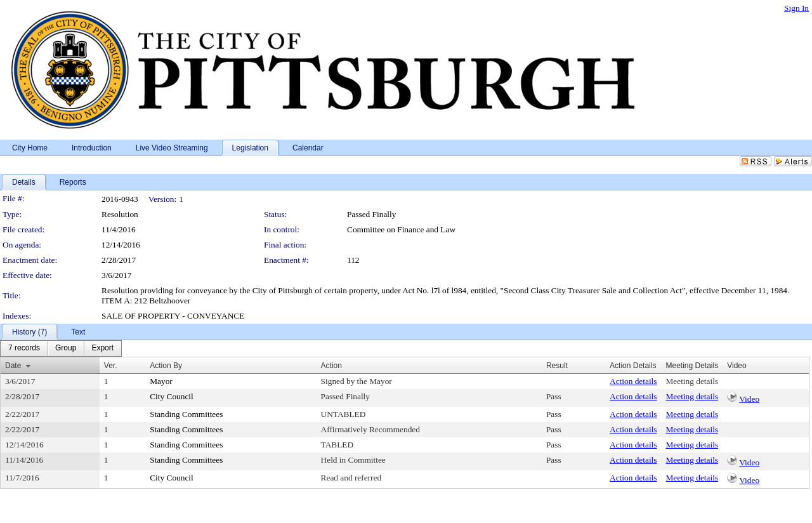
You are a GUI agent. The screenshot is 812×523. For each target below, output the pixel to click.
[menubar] (61, 348)
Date (13, 366)
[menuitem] (24, 348)
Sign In (796, 8)
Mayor (161, 381)
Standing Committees (186, 414)
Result (557, 366)
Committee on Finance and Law (401, 229)
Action (331, 366)
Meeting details (692, 381)
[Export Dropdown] (102, 348)
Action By (166, 366)
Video (749, 399)
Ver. (111, 366)
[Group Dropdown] (66, 348)
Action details (633, 381)
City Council (172, 396)
